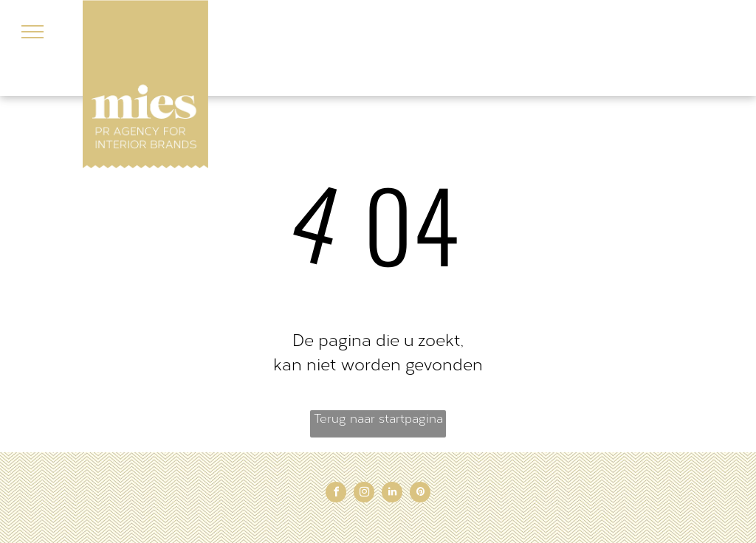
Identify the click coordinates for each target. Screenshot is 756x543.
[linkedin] (392, 494)
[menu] (32, 32)
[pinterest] (420, 494)
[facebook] (336, 494)
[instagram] (364, 494)
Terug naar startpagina (378, 419)
